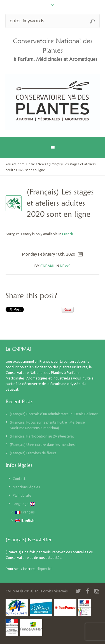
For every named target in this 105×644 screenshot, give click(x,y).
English (25, 521)
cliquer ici (44, 569)
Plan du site (22, 495)
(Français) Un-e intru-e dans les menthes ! (43, 444)
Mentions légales (26, 487)
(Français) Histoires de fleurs (33, 453)
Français (25, 512)
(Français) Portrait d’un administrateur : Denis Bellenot (54, 414)
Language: (24, 504)
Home (31, 164)
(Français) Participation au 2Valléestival (42, 436)
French (68, 234)
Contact (19, 479)
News (42, 164)
